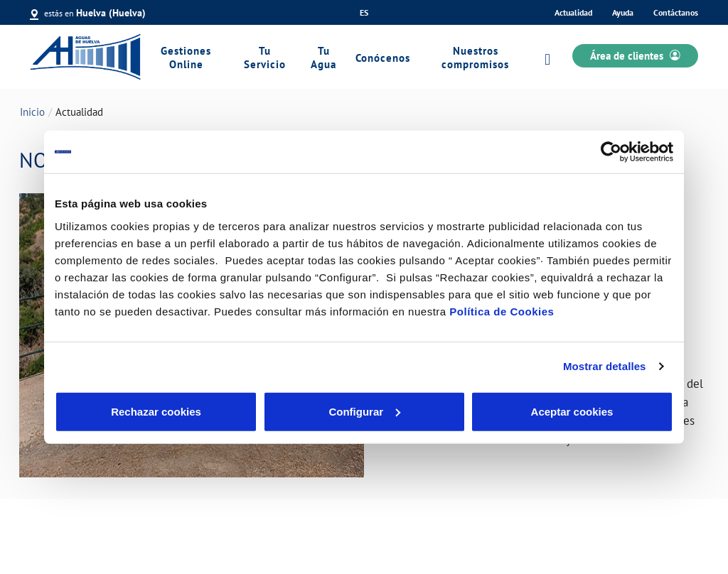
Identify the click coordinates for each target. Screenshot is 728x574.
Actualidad (573, 12)
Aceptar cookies (572, 411)
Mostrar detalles (605, 366)
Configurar (364, 411)
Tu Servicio (265, 58)
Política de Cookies (502, 311)
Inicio (32, 112)
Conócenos (383, 58)
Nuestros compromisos (475, 58)
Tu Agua (323, 58)
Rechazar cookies (156, 411)
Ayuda (623, 12)
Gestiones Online (186, 58)
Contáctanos (676, 12)
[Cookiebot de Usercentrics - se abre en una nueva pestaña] (611, 152)
